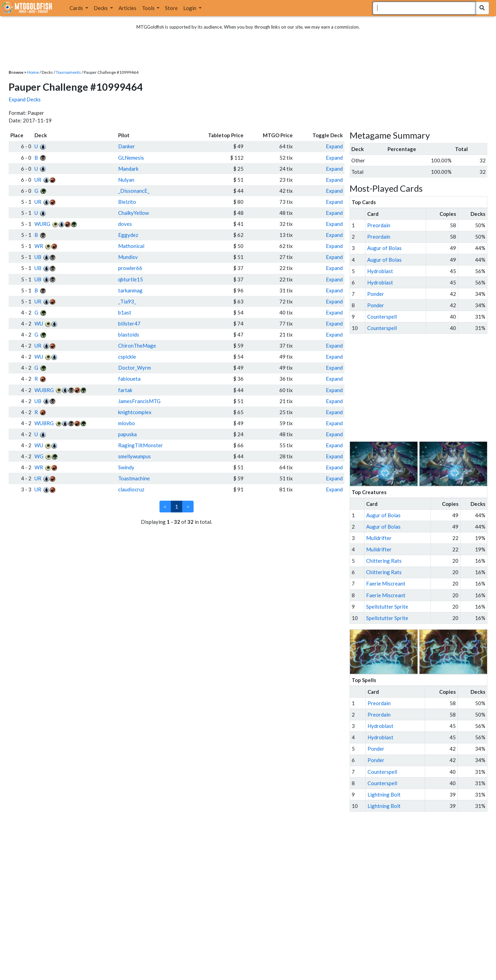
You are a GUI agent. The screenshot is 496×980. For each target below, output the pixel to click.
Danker (127, 146)
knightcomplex (135, 412)
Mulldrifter (379, 538)
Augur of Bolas (384, 248)
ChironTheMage (137, 346)
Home (33, 72)
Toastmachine (134, 478)
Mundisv (128, 257)
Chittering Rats (384, 561)
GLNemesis (131, 158)
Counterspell (382, 317)
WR (39, 246)
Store (171, 8)
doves (125, 224)
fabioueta (129, 379)
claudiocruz (131, 489)
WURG (42, 224)
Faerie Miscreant (386, 583)
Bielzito (127, 202)
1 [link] (177, 507)
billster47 (129, 323)
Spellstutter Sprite (387, 607)
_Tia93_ (127, 301)
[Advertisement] (425, 388)
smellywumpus (135, 456)
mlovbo (127, 423)
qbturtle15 (131, 279)
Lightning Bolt (384, 794)
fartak (125, 390)
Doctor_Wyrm (135, 368)
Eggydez (128, 235)
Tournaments (68, 72)
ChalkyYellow (133, 213)
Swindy (126, 467)
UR (38, 180)
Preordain (379, 225)
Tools (149, 8)
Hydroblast (380, 271)
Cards (77, 8)
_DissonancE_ (134, 191)
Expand (334, 146)
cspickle (127, 357)
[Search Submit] (482, 8)
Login (190, 8)
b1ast (125, 312)
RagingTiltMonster (141, 445)
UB (38, 257)
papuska (127, 434)
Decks (101, 8)
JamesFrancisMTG (139, 401)
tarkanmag (130, 290)
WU (39, 323)
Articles (127, 8)
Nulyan (126, 180)
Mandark (128, 169)
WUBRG (44, 390)
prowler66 (130, 268)
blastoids (129, 334)
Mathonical (131, 246)
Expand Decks (25, 99)
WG (39, 456)
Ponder (376, 294)
